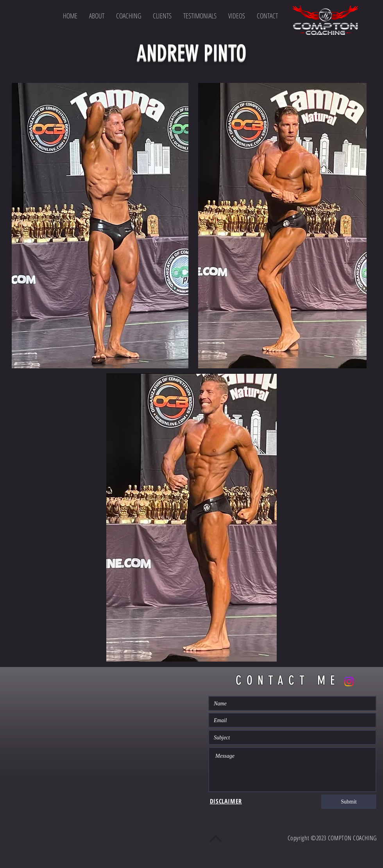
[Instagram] (349, 681)
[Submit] (349, 802)
